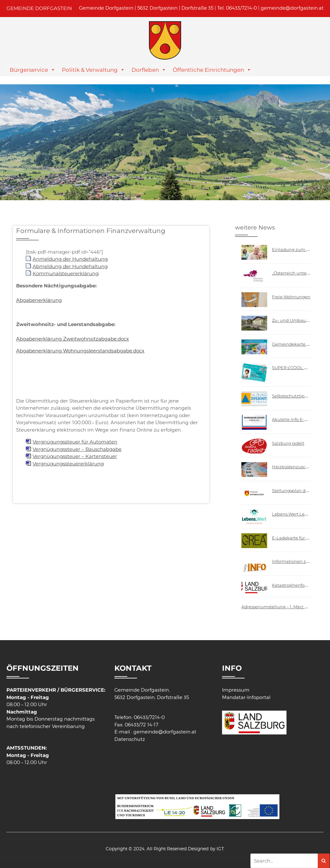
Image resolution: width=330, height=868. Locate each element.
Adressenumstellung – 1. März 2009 (278, 607)
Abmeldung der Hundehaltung (70, 266)
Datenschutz (130, 739)
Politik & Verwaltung (90, 70)
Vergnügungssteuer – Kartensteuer (75, 456)
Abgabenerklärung (39, 300)
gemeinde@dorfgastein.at (292, 8)
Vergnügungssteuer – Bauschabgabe (77, 449)
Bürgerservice (29, 70)
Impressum (236, 690)
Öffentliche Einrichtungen (208, 70)
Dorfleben (145, 70)
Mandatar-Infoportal (246, 697)
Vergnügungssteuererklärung (68, 464)
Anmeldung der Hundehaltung (70, 259)
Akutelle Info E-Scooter (296, 419)
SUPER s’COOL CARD (294, 368)
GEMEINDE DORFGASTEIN (39, 8)
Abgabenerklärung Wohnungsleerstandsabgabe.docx (80, 351)
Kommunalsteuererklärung (66, 273)
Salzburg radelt (288, 443)
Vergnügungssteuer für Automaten (75, 442)
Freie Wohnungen (291, 297)
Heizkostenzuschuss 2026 (299, 467)
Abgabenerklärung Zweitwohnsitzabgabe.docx (73, 339)
